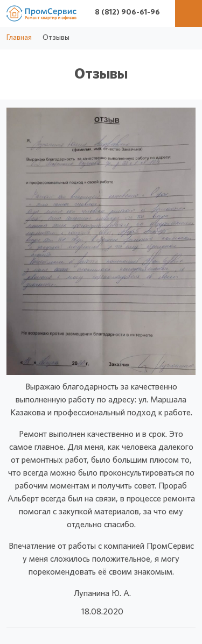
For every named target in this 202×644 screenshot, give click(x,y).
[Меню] (189, 13)
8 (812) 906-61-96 (127, 12)
